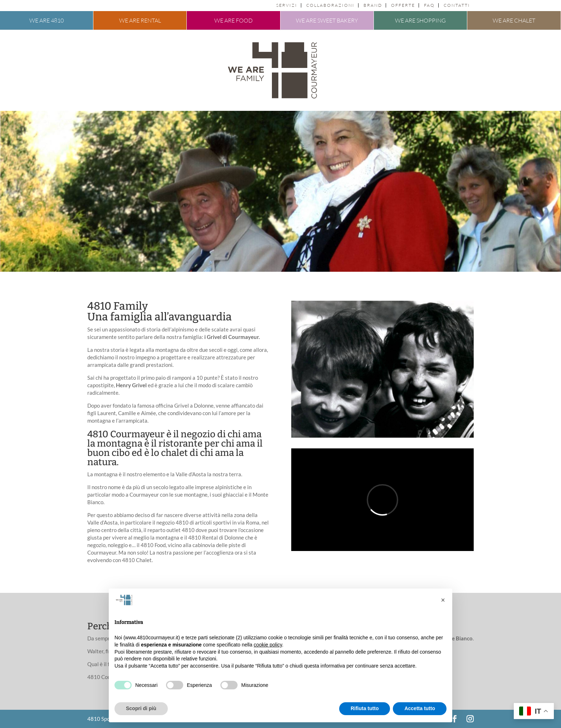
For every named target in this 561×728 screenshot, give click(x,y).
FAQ (429, 5)
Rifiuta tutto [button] (365, 708)
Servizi (287, 5)
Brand (373, 5)
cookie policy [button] (268, 645)
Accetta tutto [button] (420, 708)
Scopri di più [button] (141, 708)
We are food (233, 20)
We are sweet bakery (327, 20)
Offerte (403, 5)
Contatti (457, 5)
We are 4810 (47, 20)
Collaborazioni (330, 5)
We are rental (140, 20)
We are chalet (514, 20)
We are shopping (420, 20)
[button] (443, 600)
